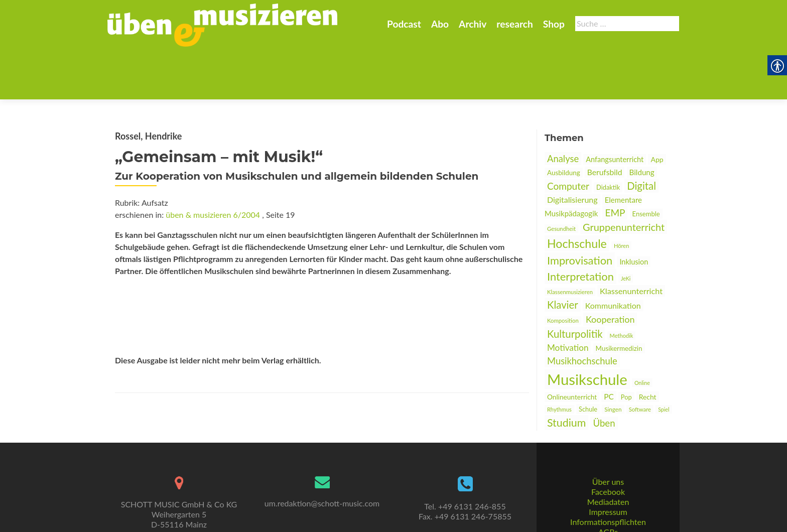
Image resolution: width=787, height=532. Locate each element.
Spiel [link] (664, 360)
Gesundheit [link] (561, 179)
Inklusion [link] (634, 213)
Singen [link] (613, 360)
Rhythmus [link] (559, 360)
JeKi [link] (626, 229)
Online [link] (642, 334)
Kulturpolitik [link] (575, 285)
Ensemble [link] (646, 165)
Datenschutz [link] (608, 505)
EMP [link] (615, 163)
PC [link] (609, 347)
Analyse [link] (563, 109)
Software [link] (640, 360)
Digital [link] (641, 137)
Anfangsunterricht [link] (615, 110)
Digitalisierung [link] (572, 150)
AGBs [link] (608, 495)
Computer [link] (568, 137)
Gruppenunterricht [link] (624, 178)
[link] (222, 24)
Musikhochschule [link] (582, 312)
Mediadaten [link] (608, 464)
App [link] (657, 110)
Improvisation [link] (580, 211)
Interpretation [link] (580, 227)
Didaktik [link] (608, 138)
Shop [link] (554, 24)
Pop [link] (626, 348)
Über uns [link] (608, 444)
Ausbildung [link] (564, 123)
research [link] (515, 24)
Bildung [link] (642, 123)
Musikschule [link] (587, 330)
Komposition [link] (563, 271)
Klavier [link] (563, 255)
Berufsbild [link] (605, 123)
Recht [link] (648, 348)
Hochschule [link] (577, 194)
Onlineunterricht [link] (572, 348)
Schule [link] (588, 360)
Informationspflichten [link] (608, 485)
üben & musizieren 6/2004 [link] (213, 165)
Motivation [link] (568, 298)
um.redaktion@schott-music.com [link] (322, 466)
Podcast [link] (404, 24)
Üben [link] (604, 374)
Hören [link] (621, 196)
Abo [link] (440, 24)
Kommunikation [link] (613, 256)
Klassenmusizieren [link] (570, 243)
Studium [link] (566, 373)
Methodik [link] (622, 286)
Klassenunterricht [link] (631, 242)
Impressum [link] (608, 475)
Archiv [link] (473, 24)
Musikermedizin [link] (619, 299)
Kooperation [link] (610, 270)
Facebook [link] (608, 454)
